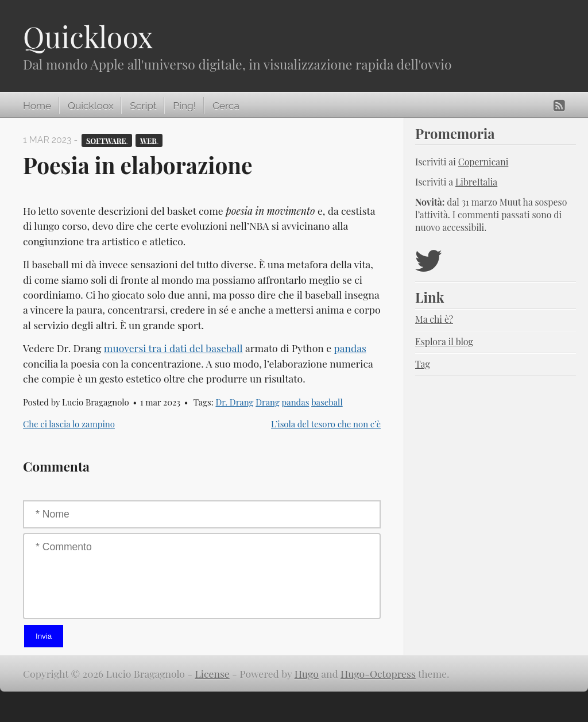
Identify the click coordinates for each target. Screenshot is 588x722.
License (212, 673)
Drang (268, 402)
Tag (423, 364)
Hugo (307, 673)
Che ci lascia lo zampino (69, 424)
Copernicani (483, 162)
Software (107, 140)
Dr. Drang (234, 402)
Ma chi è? (434, 319)
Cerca (226, 106)
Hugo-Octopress (378, 673)
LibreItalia (476, 182)
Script (143, 106)
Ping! (184, 106)
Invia (44, 636)
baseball (327, 402)
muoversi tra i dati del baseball (173, 348)
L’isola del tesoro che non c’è (326, 424)
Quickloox (88, 36)
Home (37, 106)
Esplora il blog (444, 341)
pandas (350, 348)
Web (149, 140)
